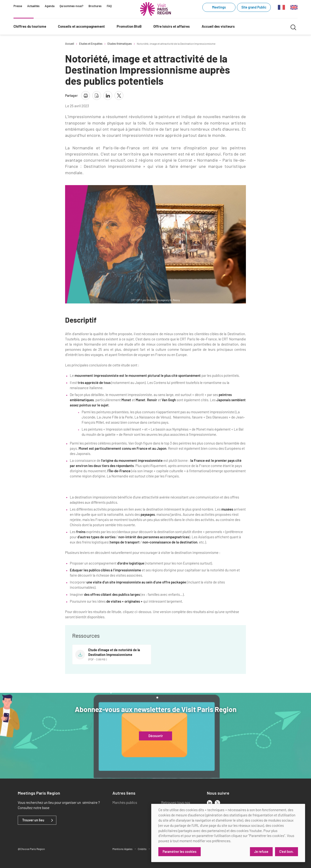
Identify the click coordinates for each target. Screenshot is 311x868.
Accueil (70, 44)
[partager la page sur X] (119, 96)
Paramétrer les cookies (180, 852)
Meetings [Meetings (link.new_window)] (219, 7)
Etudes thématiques (120, 44)
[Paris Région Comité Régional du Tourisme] (155, 9)
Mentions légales (122, 849)
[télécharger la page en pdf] (97, 96)
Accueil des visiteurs (218, 26)
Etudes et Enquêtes (91, 44)
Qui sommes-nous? (71, 6)
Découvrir (156, 736)
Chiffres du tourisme (30, 26)
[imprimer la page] (86, 96)
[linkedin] (210, 803)
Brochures (95, 6)
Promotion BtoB (129, 26)
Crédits (142, 849)
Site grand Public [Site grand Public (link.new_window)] (254, 7)
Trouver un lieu (33, 820)
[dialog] (228, 833)
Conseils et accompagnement (81, 26)
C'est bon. (287, 852)
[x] (217, 803)
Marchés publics (125, 802)
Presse (18, 6)
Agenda (50, 6)
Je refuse (261, 852)
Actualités (33, 6)
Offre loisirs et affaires (172, 26)
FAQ (109, 6)
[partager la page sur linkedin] (108, 96)
